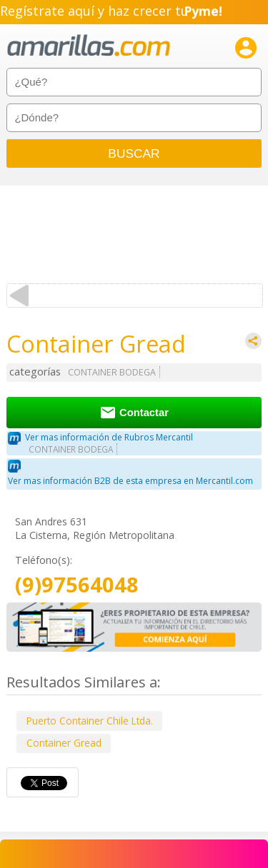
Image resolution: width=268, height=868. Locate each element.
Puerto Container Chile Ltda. (90, 721)
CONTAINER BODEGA (112, 372)
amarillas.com (89, 46)
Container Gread (64, 743)
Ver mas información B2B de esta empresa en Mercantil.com (130, 481)
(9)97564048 (77, 585)
